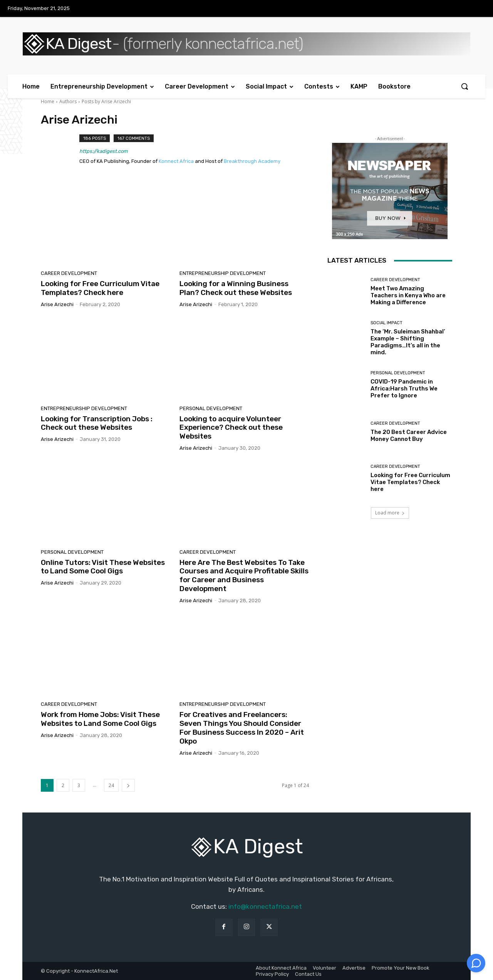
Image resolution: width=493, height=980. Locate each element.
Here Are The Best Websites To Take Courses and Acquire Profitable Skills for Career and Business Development (244, 575)
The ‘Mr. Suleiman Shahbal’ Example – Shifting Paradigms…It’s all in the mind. (408, 342)
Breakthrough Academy (252, 161)
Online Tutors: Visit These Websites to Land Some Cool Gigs (103, 567)
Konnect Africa (176, 161)
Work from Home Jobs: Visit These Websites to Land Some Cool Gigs (100, 719)
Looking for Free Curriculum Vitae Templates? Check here (100, 288)
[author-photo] (60, 151)
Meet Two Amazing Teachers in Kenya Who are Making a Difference (408, 295)
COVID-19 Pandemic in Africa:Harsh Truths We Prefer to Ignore (404, 389)
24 (111, 785)
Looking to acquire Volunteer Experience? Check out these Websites (231, 428)
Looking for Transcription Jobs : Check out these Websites (97, 423)
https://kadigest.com (104, 151)
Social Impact (387, 323)
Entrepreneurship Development (223, 273)
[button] (464, 86)
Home (48, 101)
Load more (390, 513)
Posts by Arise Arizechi (106, 101)
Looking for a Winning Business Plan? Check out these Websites (236, 288)
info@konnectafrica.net (265, 906)
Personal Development (211, 408)
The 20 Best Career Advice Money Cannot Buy (409, 436)
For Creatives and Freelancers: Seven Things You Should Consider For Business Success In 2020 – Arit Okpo (242, 728)
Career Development (69, 273)
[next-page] (128, 785)
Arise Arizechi (57, 304)
